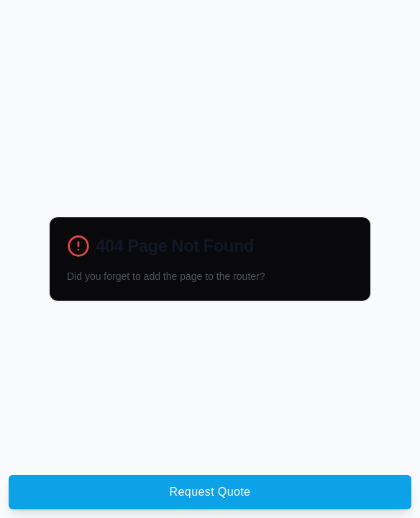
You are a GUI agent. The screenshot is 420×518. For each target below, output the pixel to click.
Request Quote (210, 492)
